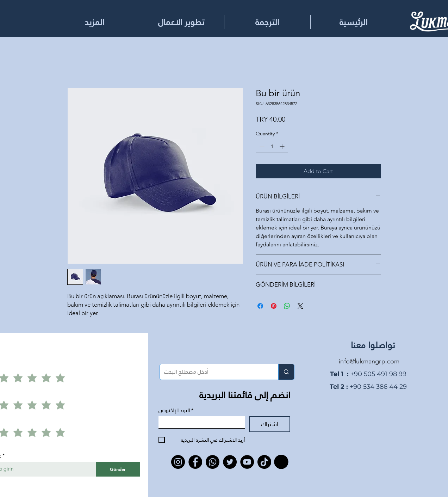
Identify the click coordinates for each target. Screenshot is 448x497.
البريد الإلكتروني (176, 410)
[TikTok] (264, 462)
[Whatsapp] (213, 462)
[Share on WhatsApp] (287, 306)
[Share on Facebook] (260, 306)
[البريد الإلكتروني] (200, 422)
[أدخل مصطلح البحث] (214, 372)
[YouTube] (247, 462)
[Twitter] (230, 462)
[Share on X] (300, 306)
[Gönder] (118, 469)
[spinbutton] (272, 146)
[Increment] (283, 146)
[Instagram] (178, 462)
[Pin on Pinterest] (274, 306)
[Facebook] (195, 462)
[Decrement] (261, 146)
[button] (267, 22)
